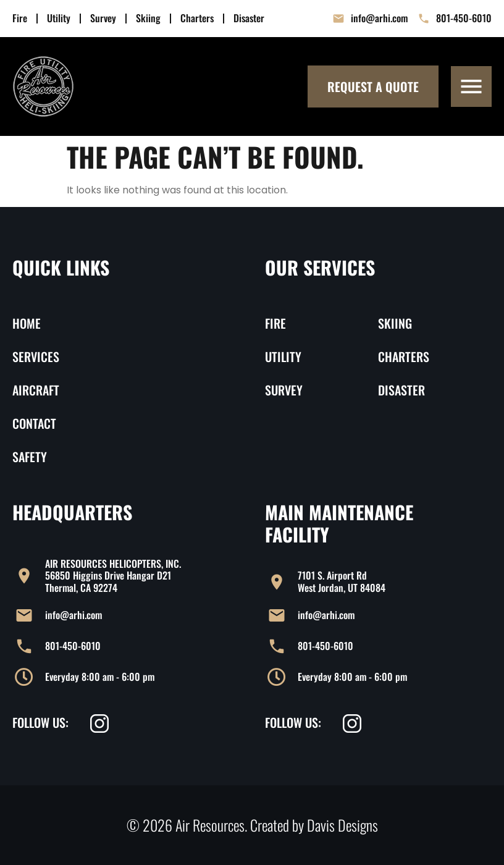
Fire (20, 18)
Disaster (249, 18)
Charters (197, 18)
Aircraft (36, 390)
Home (27, 323)
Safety (30, 457)
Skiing (148, 18)
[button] (471, 86)
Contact (34, 423)
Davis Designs (342, 825)
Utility (59, 18)
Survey (103, 18)
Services (36, 357)
